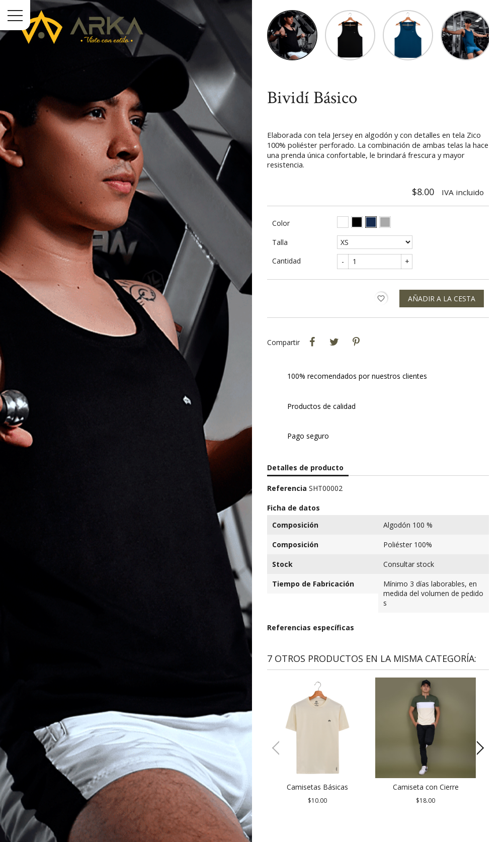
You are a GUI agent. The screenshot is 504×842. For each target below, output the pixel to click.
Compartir (312, 342)
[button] (477, 748)
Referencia (287, 488)
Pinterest (356, 342)
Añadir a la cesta (442, 299)
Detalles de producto (305, 468)
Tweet (334, 342)
